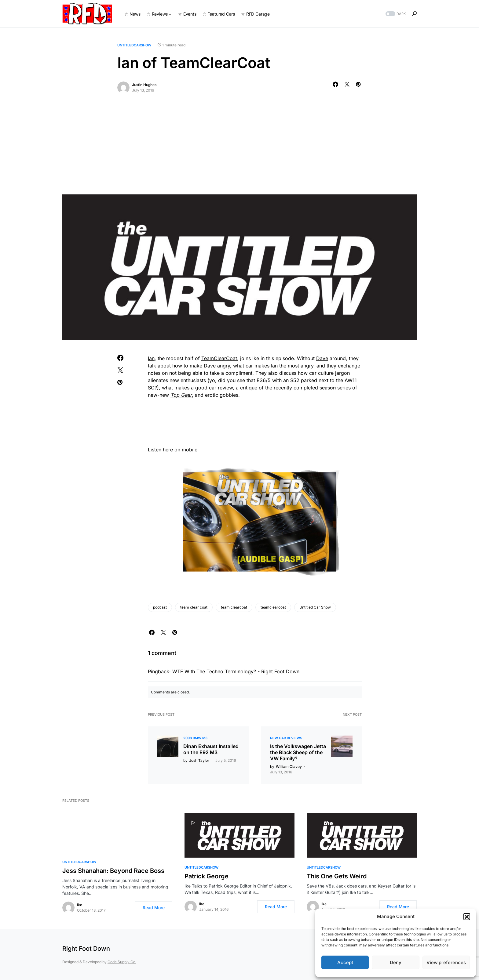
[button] (467, 917)
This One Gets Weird (337, 876)
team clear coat (194, 607)
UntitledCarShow (134, 45)
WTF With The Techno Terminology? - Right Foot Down (236, 671)
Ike (80, 905)
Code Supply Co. (122, 962)
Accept (345, 962)
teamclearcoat (273, 607)
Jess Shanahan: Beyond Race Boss (113, 871)
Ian (151, 358)
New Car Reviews (286, 738)
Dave (322, 358)
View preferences (446, 962)
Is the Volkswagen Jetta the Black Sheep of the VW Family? (298, 752)
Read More (154, 908)
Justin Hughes (144, 85)
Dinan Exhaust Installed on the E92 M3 (211, 749)
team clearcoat (234, 607)
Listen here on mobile (173, 450)
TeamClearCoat (219, 358)
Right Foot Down (86, 949)
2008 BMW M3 (195, 738)
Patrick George (207, 876)
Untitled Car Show (315, 607)
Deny (396, 962)
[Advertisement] (239, 149)
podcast (160, 607)
